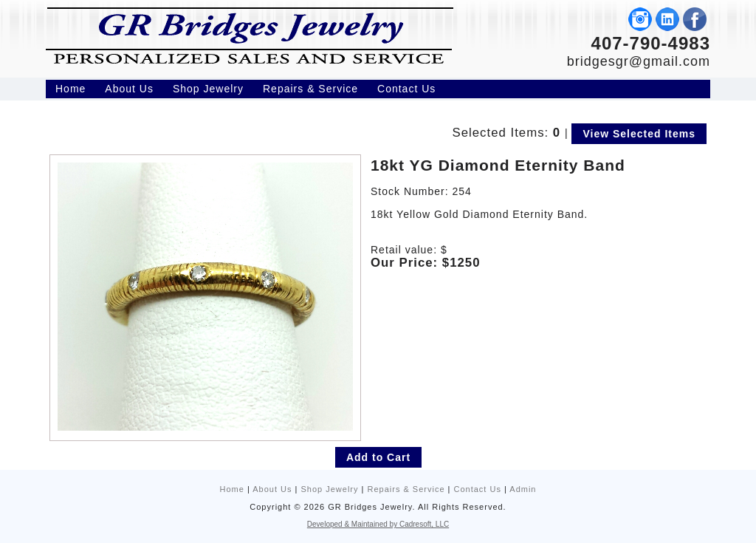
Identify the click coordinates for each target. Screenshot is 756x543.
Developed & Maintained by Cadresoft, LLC (378, 524)
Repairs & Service (406, 489)
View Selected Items (639, 134)
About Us (272, 489)
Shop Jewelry (329, 489)
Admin (523, 489)
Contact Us (478, 489)
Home (232, 489)
